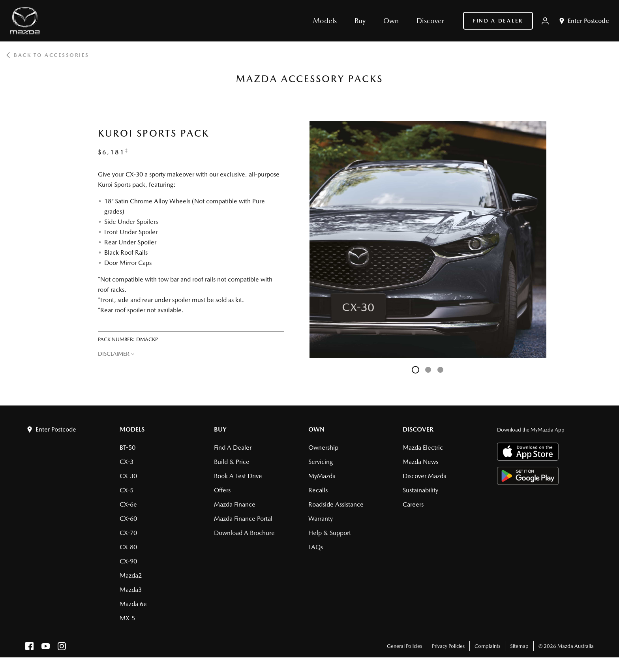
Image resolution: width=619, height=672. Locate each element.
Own (316, 444)
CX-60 (128, 533)
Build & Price (232, 476)
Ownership (323, 462)
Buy (220, 444)
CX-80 (128, 562)
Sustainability (420, 505)
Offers (222, 505)
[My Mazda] (545, 21)
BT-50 (128, 462)
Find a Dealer (498, 21)
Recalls (318, 505)
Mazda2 (131, 590)
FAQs (316, 562)
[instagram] (62, 663)
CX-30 (128, 491)
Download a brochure (244, 547)
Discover (418, 444)
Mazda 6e (133, 619)
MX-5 (127, 633)
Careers (413, 519)
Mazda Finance (235, 519)
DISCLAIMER (114, 354)
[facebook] (29, 663)
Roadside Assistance (336, 519)
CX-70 (128, 547)
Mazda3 (131, 604)
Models (132, 444)
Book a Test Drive (238, 491)
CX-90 (128, 576)
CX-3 (127, 476)
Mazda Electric (423, 462)
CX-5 (127, 505)
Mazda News (420, 476)
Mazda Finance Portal (243, 533)
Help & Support (330, 547)
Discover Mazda (425, 491)
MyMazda (322, 491)
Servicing (321, 476)
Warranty (321, 533)
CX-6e (128, 519)
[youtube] (46, 663)
